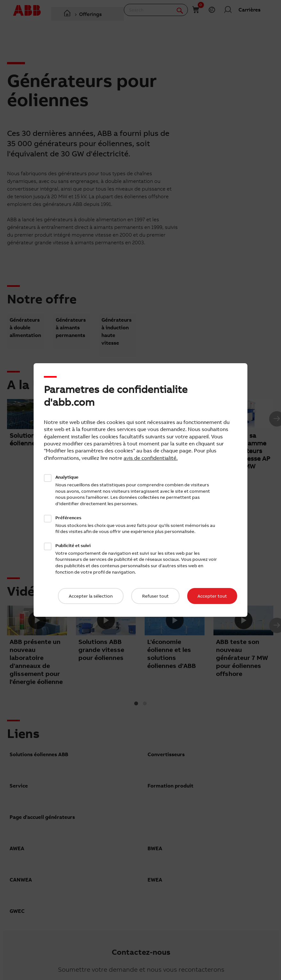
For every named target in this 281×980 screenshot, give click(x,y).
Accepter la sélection (91, 596)
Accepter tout (212, 596)
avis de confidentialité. (151, 458)
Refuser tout (155, 596)
